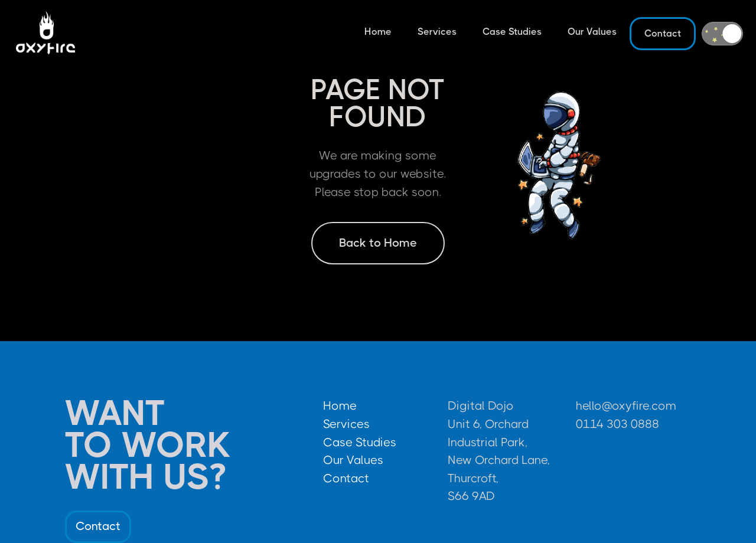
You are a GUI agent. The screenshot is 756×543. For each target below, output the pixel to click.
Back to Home (378, 243)
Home (378, 32)
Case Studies (512, 32)
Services (437, 32)
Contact (663, 33)
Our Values (592, 32)
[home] (45, 34)
